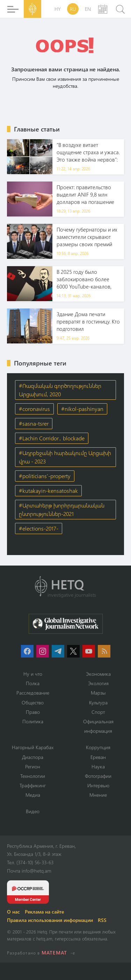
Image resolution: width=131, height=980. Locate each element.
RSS (102, 920)
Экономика (98, 674)
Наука (98, 766)
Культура (98, 702)
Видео (33, 811)
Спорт (98, 712)
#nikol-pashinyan (82, 409)
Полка (33, 683)
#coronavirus (34, 409)
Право (33, 712)
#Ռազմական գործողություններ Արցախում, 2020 (60, 390)
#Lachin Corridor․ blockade (52, 438)
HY (58, 9)
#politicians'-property (45, 476)
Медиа (33, 795)
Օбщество (33, 702)
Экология (98, 683)
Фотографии (98, 776)
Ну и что (33, 674)
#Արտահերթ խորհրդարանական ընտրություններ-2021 (62, 509)
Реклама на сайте (44, 912)
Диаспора (33, 757)
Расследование (33, 693)
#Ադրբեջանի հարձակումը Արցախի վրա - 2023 (65, 457)
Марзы (98, 693)
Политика (33, 721)
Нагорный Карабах (33, 747)
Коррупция (98, 747)
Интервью (98, 785)
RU (73, 9)
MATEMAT (54, 953)
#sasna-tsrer (34, 423)
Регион (33, 766)
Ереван (98, 757)
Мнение (98, 795)
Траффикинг (33, 785)
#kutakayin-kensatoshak (48, 491)
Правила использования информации (50, 920)
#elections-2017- (39, 528)
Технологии (33, 776)
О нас (13, 912)
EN (88, 9)
